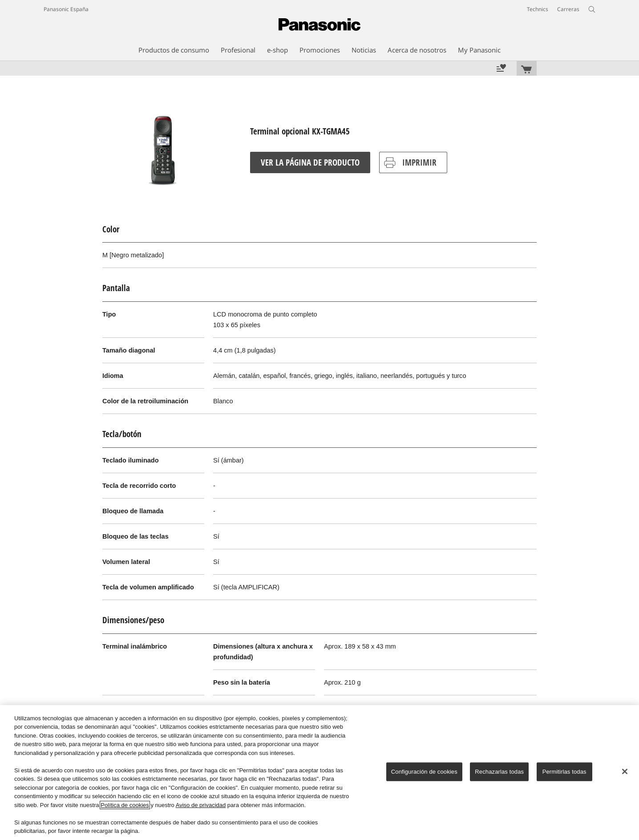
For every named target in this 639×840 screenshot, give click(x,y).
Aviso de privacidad (201, 805)
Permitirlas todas (564, 772)
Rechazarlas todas (499, 772)
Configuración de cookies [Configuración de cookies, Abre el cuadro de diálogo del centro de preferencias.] (424, 772)
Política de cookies (125, 805)
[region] (319, 773)
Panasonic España (66, 9)
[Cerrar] (625, 771)
